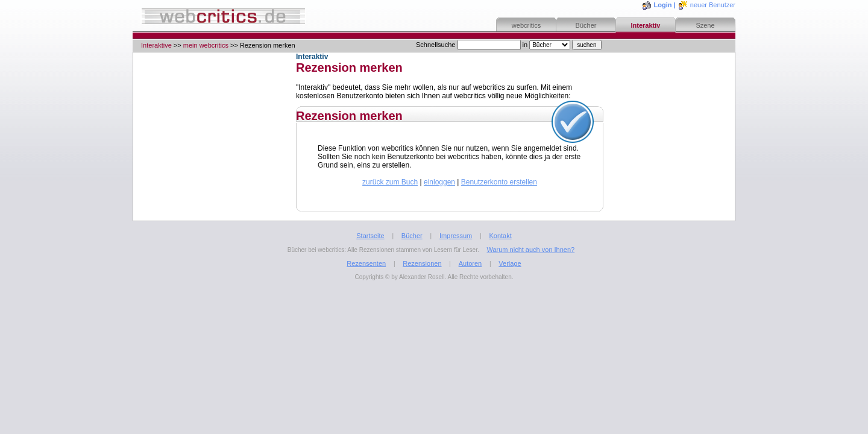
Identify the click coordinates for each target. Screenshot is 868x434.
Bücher (586, 25)
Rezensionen (422, 263)
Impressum (456, 236)
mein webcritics (206, 45)
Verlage (510, 263)
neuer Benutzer (713, 5)
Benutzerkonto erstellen (499, 182)
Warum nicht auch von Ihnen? (530, 250)
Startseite (370, 236)
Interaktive (156, 45)
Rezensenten (366, 263)
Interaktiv (646, 25)
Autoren (470, 263)
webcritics (526, 25)
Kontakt (500, 236)
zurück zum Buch (390, 182)
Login (663, 5)
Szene (705, 25)
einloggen (439, 182)
